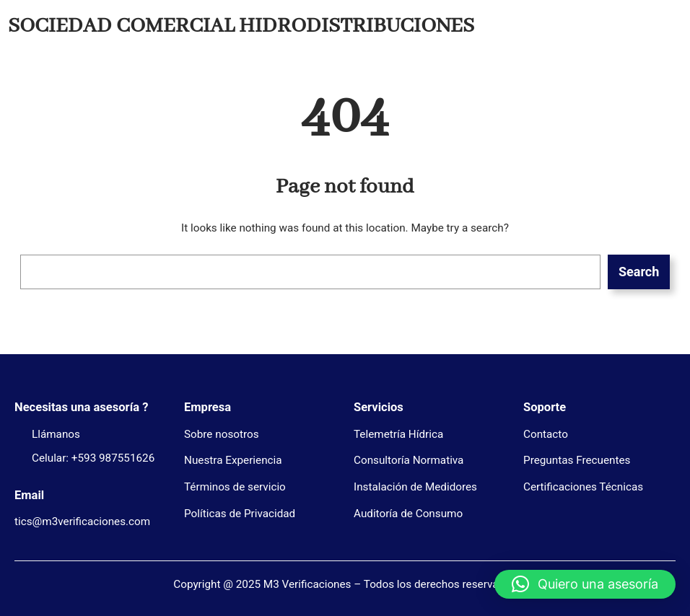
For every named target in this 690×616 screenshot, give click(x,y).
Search (639, 272)
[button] (585, 584)
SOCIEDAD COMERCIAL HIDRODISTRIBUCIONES (241, 26)
